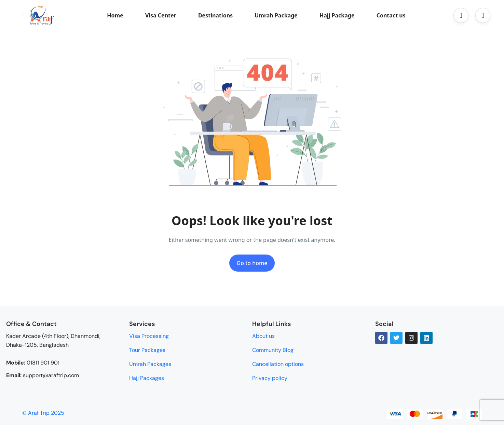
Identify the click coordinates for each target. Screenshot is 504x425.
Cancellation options (278, 364)
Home (115, 15)
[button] (461, 15)
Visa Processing (149, 336)
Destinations (215, 15)
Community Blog (273, 350)
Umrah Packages (150, 364)
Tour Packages (147, 350)
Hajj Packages (147, 378)
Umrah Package (276, 15)
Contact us (391, 15)
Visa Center (161, 15)
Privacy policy (270, 378)
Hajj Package (337, 15)
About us (263, 336)
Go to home (252, 263)
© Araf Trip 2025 (43, 413)
